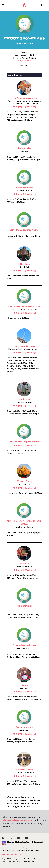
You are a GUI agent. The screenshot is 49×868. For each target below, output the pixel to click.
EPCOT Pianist (25, 264)
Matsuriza (25, 563)
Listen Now (12, 855)
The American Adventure (25, 98)
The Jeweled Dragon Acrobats (24, 442)
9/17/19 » (29, 61)
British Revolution (25, 188)
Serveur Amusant (24, 727)
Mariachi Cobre (24, 481)
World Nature (26, 806)
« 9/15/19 (20, 61)
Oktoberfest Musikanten (24, 645)
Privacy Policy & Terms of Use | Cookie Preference (19, 861)
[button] (25, 66)
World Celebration (22, 803)
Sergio (25, 685)
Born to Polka (25, 148)
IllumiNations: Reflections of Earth (24, 306)
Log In (44, 5)
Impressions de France (24, 346)
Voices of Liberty (24, 770)
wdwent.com (27, 820)
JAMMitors (24, 399)
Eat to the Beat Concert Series (24, 230)
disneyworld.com (11, 820)
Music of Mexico (24, 606)
